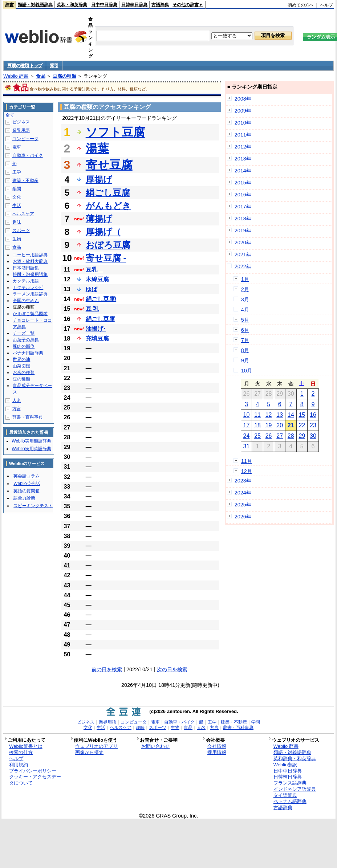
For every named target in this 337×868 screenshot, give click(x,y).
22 (302, 425)
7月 (245, 340)
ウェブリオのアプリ (96, 746)
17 (247, 425)
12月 (247, 471)
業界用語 (21, 130)
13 (280, 415)
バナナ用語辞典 (28, 353)
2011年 (243, 135)
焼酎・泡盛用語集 (30, 274)
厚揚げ (99, 180)
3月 (245, 299)
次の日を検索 (172, 669)
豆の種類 (21, 379)
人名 (17, 400)
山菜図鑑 (21, 366)
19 (269, 425)
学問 (17, 189)
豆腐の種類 (64, 76)
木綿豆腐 (97, 279)
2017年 (243, 207)
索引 (54, 66)
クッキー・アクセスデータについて (35, 780)
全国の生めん (26, 301)
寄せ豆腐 (109, 165)
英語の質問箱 (27, 491)
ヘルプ (326, 5)
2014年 (243, 171)
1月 (245, 279)
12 (269, 415)
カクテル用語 (26, 281)
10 (247, 415)
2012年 (243, 147)
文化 (17, 197)
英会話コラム (27, 476)
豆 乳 (92, 309)
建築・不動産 (25, 180)
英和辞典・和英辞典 (295, 759)
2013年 (243, 159)
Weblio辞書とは (26, 746)
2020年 (243, 243)
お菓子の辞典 (26, 340)
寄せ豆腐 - (106, 258)
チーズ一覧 (24, 333)
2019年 (243, 231)
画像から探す (89, 752)
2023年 (243, 481)
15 (302, 415)
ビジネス (21, 122)
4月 (245, 310)
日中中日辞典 (104, 5)
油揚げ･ (96, 329)
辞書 (9, 5)
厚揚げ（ (103, 232)
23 (313, 425)
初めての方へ (301, 5)
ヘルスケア (23, 214)
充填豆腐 (97, 339)
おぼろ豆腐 (108, 245)
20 (280, 425)
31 (247, 446)
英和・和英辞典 (72, 5)
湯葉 (97, 148)
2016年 (243, 195)
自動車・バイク (28, 155)
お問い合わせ (155, 746)
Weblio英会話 (27, 484)
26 (269, 436)
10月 (247, 371)
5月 (245, 320)
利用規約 (19, 765)
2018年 (243, 219)
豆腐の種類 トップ (25, 66)
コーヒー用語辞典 (30, 255)
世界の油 (21, 359)
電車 (17, 147)
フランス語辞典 (290, 783)
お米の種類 (24, 372)
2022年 (243, 266)
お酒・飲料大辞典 (30, 261)
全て (10, 115)
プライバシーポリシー (33, 771)
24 (247, 436)
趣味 (17, 222)
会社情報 (217, 746)
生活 (17, 205)
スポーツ (21, 231)
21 (291, 425)
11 (257, 415)
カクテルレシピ (28, 288)
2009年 (243, 111)
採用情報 (217, 752)
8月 (245, 350)
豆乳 (94, 270)
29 (302, 436)
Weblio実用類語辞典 (31, 441)
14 (291, 415)
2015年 (243, 183)
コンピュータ (25, 139)
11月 (247, 461)
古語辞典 (160, 5)
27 (280, 436)
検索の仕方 (21, 752)
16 (313, 415)
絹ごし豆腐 (100, 319)
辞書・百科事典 (28, 417)
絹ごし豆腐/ (101, 299)
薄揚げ (99, 219)
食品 (41, 76)
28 (291, 436)
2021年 (243, 254)
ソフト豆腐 (115, 132)
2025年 (243, 505)
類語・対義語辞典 (35, 5)
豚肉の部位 (24, 346)
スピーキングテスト (33, 506)
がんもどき (108, 206)
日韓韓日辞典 (134, 5)
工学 (17, 172)
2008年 (243, 99)
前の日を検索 (107, 669)
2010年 (243, 123)
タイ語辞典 (285, 795)
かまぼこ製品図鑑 (30, 314)
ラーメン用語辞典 (30, 294)
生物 (17, 239)
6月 (245, 330)
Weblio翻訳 (285, 765)
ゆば (92, 289)
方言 (17, 409)
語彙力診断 (24, 498)
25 (257, 436)
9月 (245, 360)
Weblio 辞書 (16, 76)
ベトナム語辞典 (290, 801)
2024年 (243, 493)
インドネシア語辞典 (295, 789)
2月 (245, 289)
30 (313, 436)
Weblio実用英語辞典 (31, 449)
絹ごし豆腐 (108, 193)
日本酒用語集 (26, 268)
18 (257, 425)
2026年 (243, 517)
